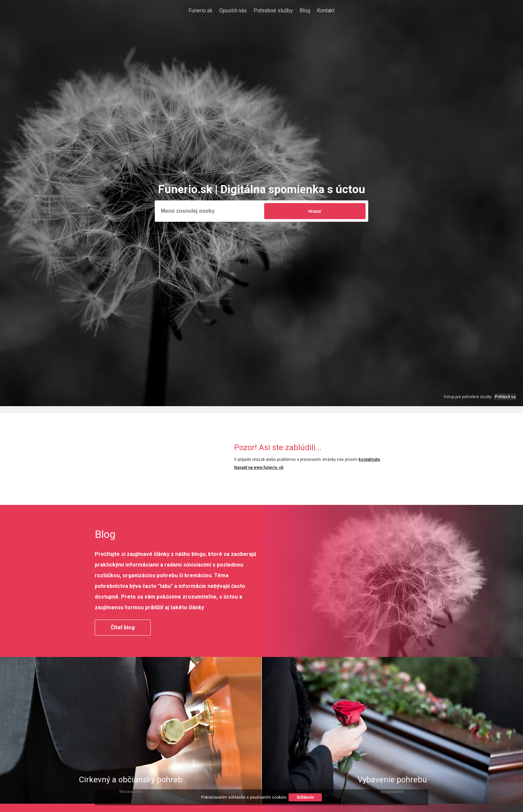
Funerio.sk (200, 11)
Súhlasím (305, 797)
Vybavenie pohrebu (392, 780)
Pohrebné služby (273, 11)
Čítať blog (123, 627)
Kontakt (326, 11)
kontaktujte (369, 460)
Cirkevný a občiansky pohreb (131, 780)
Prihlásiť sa (505, 397)
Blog (305, 11)
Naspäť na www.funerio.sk (259, 468)
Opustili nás (233, 11)
